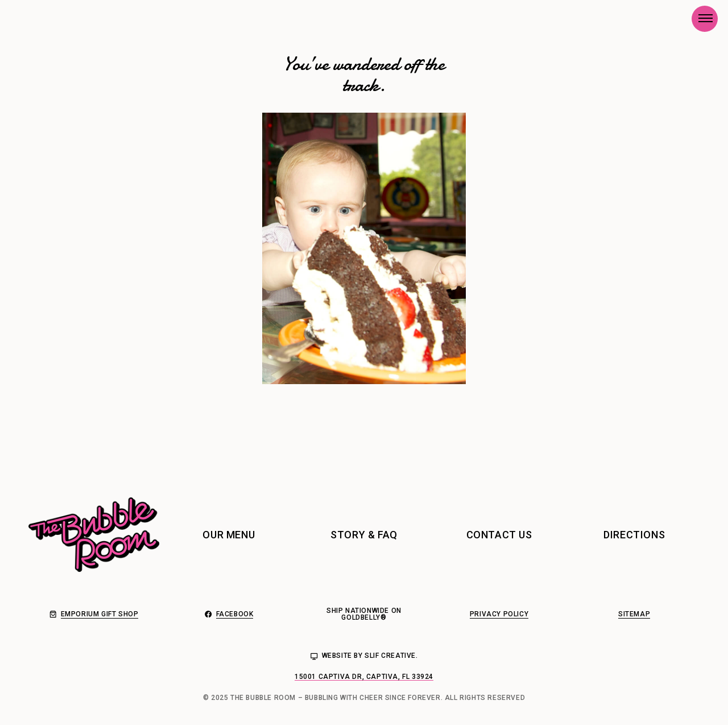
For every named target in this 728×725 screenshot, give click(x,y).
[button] (705, 18)
